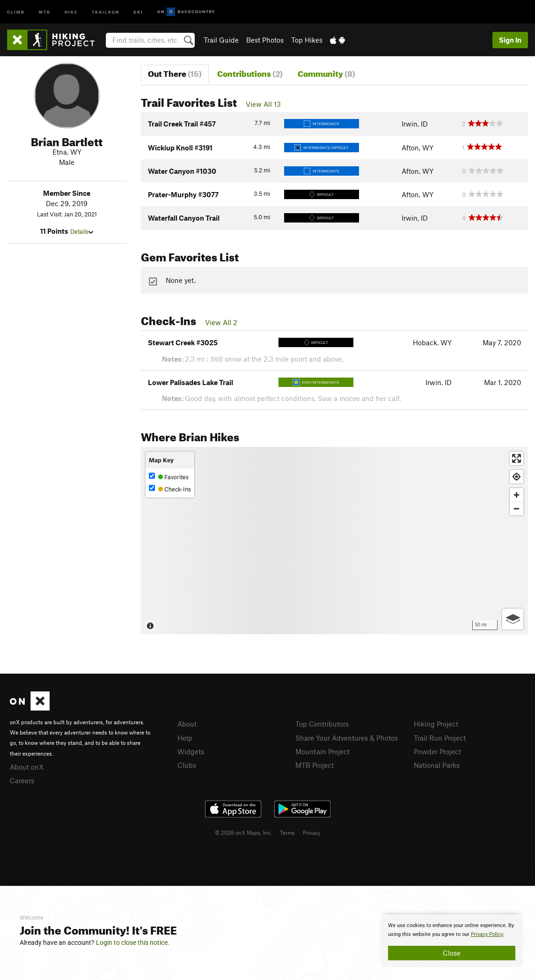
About (187, 724)
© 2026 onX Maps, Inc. (243, 832)
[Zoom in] (517, 495)
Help (185, 738)
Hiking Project (436, 724)
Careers (22, 780)
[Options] (513, 619)
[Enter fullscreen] (517, 458)
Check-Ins (170, 489)
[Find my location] (517, 477)
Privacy (312, 832)
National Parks (437, 765)
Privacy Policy (487, 934)
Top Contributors (322, 724)
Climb (16, 11)
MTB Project (315, 765)
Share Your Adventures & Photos (347, 738)
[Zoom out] (517, 509)
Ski (138, 11)
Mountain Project (322, 751)
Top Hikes (307, 40)
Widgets (191, 751)
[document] (452, 941)
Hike (71, 11)
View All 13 (263, 104)
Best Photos (265, 40)
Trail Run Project (440, 738)
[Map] (334, 541)
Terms (287, 832)
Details (82, 231)
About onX (27, 767)
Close (452, 953)
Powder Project (437, 751)
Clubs (187, 765)
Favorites (169, 477)
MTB (45, 11)
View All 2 (221, 322)
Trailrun (106, 11)
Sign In (510, 40)
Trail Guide (221, 40)
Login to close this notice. (133, 943)
